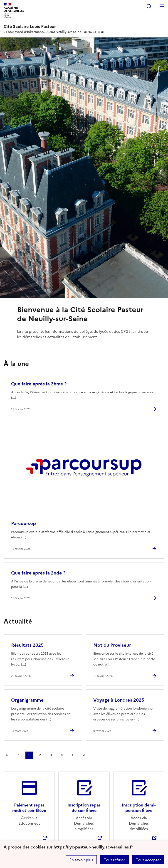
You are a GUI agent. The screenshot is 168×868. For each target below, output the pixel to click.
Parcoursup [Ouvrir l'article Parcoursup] (23, 523)
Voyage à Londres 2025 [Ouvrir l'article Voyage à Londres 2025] (119, 700)
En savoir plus (81, 860)
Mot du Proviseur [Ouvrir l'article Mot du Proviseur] (112, 645)
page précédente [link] (18, 755)
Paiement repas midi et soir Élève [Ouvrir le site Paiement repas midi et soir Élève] (29, 808)
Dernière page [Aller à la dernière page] (84, 755)
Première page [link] (7, 755)
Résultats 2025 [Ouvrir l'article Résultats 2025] (27, 645)
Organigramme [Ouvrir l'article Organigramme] (27, 700)
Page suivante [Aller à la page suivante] (73, 755)
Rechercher (149, 6)
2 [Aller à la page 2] (40, 755)
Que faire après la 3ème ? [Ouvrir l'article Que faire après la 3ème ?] (39, 384)
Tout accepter (148, 860)
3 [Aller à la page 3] (51, 755)
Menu (162, 6)
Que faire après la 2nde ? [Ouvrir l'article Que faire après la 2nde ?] (38, 573)
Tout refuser (115, 860)
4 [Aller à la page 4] (62, 755)
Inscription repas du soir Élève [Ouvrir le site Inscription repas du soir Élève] (84, 808)
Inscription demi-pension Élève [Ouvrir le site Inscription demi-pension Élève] (139, 808)
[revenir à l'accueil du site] (84, 27)
